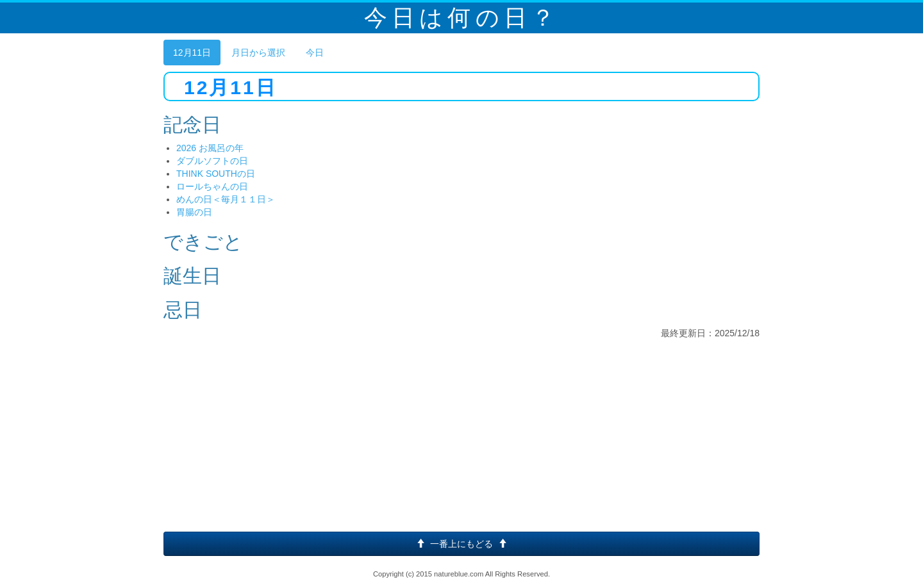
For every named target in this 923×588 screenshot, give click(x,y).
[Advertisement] (462, 436)
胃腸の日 (194, 212)
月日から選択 (258, 53)
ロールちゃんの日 (212, 186)
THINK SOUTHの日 (216, 174)
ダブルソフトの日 (212, 161)
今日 (315, 53)
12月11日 (192, 53)
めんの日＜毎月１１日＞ (226, 199)
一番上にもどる (462, 544)
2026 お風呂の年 (210, 148)
